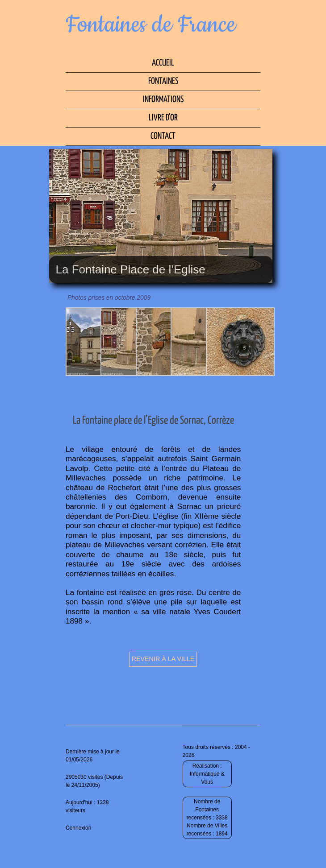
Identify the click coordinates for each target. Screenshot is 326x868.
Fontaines (163, 81)
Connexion (78, 828)
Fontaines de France (151, 25)
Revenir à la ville (163, 659)
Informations (163, 100)
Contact (163, 136)
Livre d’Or (163, 118)
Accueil (163, 63)
